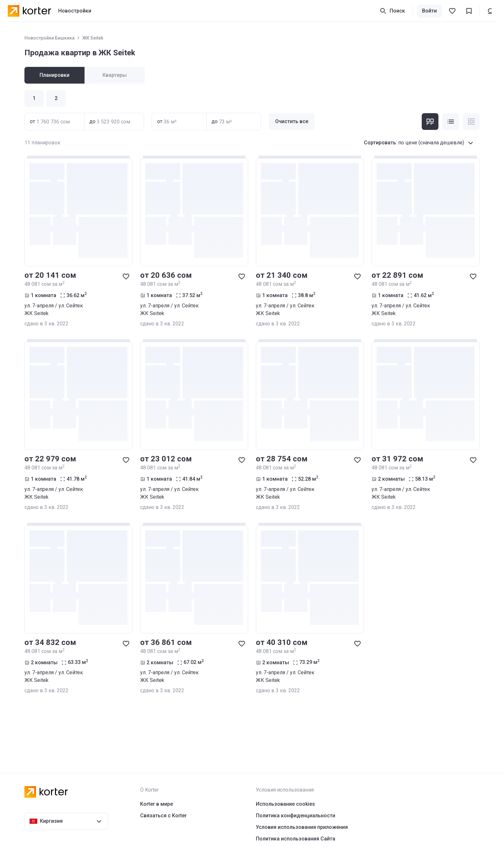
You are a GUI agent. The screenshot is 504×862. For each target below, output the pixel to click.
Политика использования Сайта (296, 839)
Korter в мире (157, 804)
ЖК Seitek (93, 38)
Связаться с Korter (163, 816)
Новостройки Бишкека (50, 38)
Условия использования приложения (302, 827)
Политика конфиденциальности (296, 816)
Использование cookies (285, 804)
